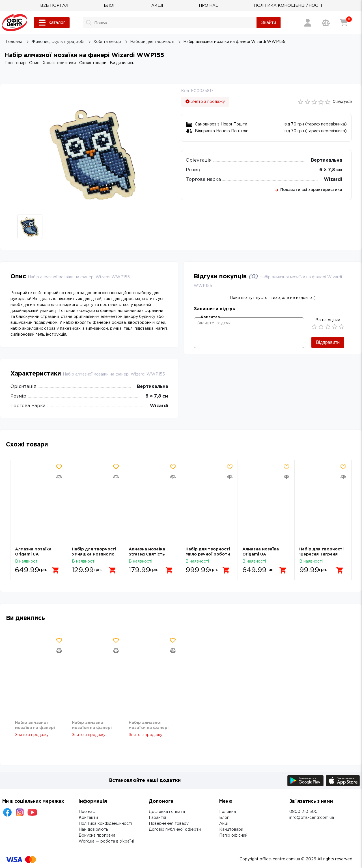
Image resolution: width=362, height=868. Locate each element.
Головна (228, 812)
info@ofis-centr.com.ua (312, 818)
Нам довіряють (93, 830)
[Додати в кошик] (56, 570)
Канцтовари (231, 830)
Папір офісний (233, 836)
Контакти (88, 818)
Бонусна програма (97, 836)
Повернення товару (169, 824)
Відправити (328, 342)
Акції (224, 824)
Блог (224, 818)
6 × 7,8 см (331, 170)
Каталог (51, 23)
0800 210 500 (303, 812)
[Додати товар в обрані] (59, 467)
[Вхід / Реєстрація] (308, 23)
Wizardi (333, 180)
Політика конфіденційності (105, 824)
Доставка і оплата (167, 812)
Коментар (210, 317)
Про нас (87, 812)
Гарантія (157, 818)
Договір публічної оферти (175, 830)
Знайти (269, 22)
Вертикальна (327, 160)
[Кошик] (344, 23)
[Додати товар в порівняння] (59, 477)
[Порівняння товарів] (326, 23)
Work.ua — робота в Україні (106, 841)
